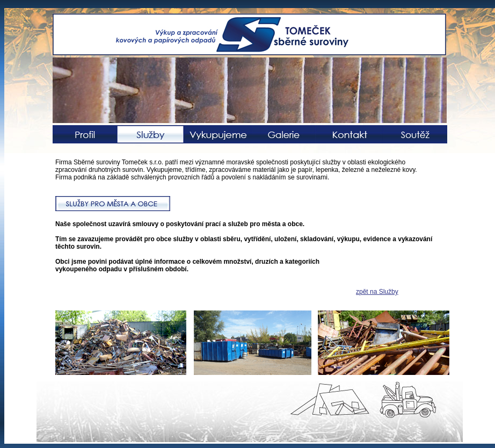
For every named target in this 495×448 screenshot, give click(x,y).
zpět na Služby (377, 292)
